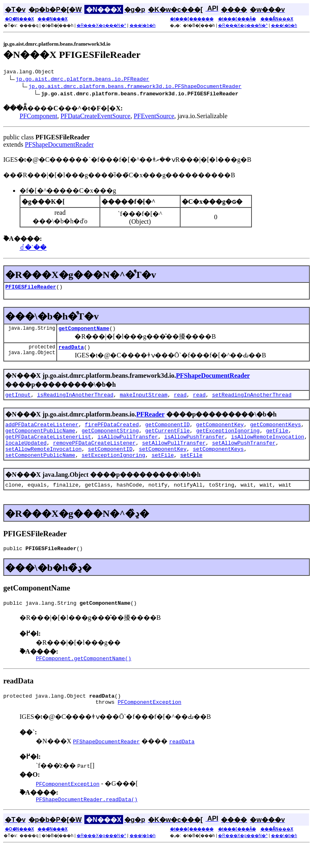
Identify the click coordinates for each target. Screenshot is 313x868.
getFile (277, 439)
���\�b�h (143, 25)
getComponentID (167, 432)
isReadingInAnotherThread (75, 401)
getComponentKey (220, 432)
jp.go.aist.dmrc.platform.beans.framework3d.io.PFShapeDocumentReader (135, 87)
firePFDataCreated (112, 432)
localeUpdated (26, 454)
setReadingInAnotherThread (252, 401)
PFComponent (38, 117)
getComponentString (110, 439)
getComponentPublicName (40, 439)
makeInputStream (144, 401)
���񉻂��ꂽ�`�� (33, 249)
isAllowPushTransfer (194, 446)
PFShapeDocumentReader (59, 146)
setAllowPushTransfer (244, 454)
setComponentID (110, 461)
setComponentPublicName (40, 468)
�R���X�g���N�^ (101, 25)
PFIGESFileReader (31, 289)
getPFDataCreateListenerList (48, 446)
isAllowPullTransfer (128, 446)
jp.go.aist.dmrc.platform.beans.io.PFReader (83, 80)
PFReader (150, 420)
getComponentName (84, 332)
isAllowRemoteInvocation (268, 446)
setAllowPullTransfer (174, 454)
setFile (163, 468)
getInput (18, 401)
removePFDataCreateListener (94, 454)
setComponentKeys (218, 461)
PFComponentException (150, 723)
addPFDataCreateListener (42, 432)
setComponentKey (163, 461)
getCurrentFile (167, 439)
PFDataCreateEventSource (95, 117)
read (180, 401)
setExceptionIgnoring (113, 468)
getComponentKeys (276, 432)
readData (71, 352)
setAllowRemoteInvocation (43, 461)
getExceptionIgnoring (228, 439)
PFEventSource (154, 117)
